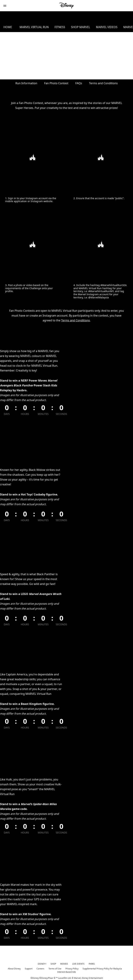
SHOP (53, 963)
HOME (8, 27)
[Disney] (66, 6)
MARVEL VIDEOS (118, 27)
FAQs (79, 83)
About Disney (14, 968)
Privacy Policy (72, 968)
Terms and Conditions (103, 83)
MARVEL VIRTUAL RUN (35, 27)
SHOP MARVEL (88, 27)
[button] (5, 6)
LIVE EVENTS (78, 963)
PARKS (92, 963)
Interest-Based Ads (67, 971)
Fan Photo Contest (56, 83)
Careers (40, 968)
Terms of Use (55, 968)
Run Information (26, 83)
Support (29, 968)
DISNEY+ (42, 963)
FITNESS (64, 27)
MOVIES (64, 963)
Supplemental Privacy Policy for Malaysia (102, 968)
